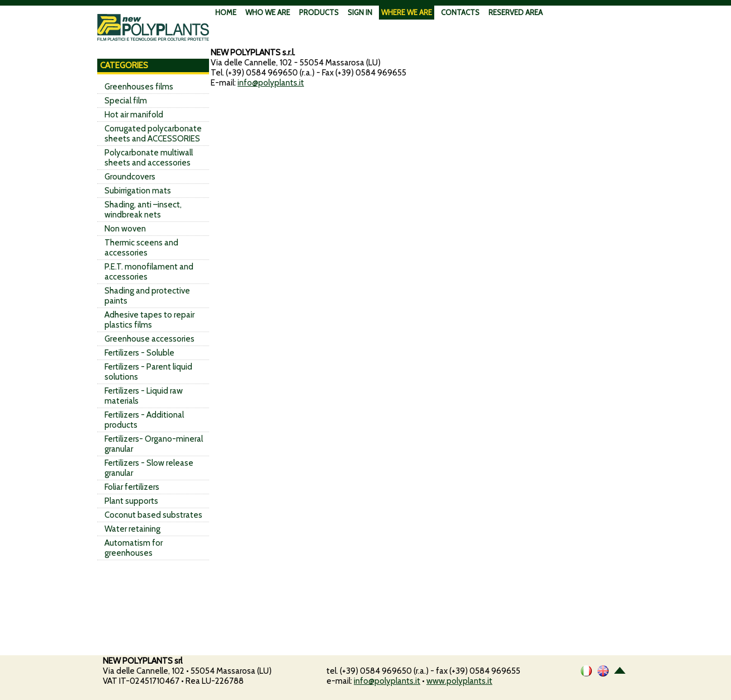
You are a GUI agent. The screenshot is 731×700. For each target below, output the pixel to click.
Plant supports (131, 501)
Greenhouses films (139, 87)
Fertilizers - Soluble (139, 353)
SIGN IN (360, 12)
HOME (226, 12)
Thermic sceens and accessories (141, 248)
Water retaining (132, 529)
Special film (126, 101)
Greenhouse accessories (149, 339)
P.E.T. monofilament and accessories (149, 272)
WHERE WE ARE (407, 12)
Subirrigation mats (138, 191)
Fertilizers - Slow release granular (149, 468)
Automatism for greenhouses (134, 548)
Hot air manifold (134, 115)
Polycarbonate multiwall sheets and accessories (149, 158)
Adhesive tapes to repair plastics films (149, 320)
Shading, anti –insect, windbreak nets (143, 210)
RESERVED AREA (516, 12)
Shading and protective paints (147, 296)
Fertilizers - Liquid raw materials (144, 396)
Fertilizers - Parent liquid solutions (148, 372)
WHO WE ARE (268, 12)
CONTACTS (460, 12)
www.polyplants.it (459, 681)
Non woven (125, 229)
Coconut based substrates (153, 515)
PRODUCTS (319, 12)
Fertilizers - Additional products (144, 420)
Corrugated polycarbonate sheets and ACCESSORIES (153, 134)
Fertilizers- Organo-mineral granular (154, 444)
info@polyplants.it (271, 83)
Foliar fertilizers (132, 487)
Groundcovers (130, 177)
